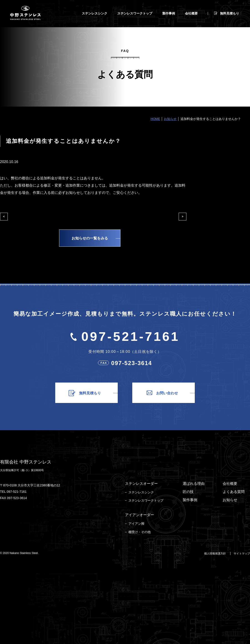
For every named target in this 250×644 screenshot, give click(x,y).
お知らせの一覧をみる (90, 238)
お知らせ (170, 119)
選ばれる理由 (194, 484)
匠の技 (188, 492)
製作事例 (190, 500)
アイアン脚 (136, 524)
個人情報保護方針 (215, 554)
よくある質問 (234, 492)
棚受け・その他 (140, 532)
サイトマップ (242, 554)
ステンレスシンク (141, 492)
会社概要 (230, 484)
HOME (155, 119)
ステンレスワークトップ (146, 500)
